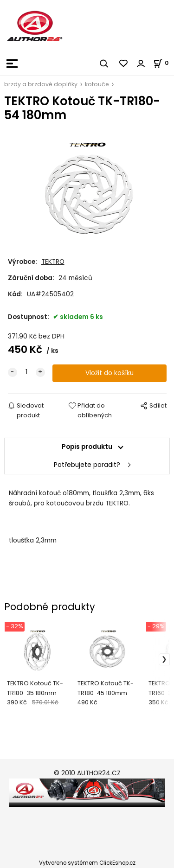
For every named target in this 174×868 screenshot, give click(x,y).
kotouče (97, 84)
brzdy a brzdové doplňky (41, 84)
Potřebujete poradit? (87, 465)
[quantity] (26, 372)
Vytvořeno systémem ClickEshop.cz (87, 863)
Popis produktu (87, 447)
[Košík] (164, 63)
